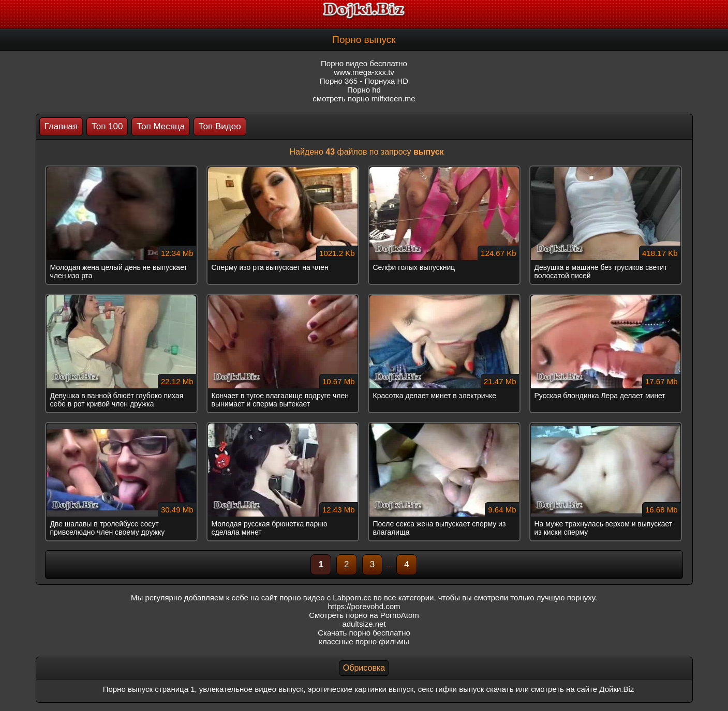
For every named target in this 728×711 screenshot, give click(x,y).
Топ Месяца (161, 126)
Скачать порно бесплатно (364, 633)
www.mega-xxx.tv (364, 72)
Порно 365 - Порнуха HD (364, 81)
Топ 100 (107, 126)
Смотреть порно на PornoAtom (364, 615)
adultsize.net (364, 624)
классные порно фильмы (364, 641)
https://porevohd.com (364, 606)
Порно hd (364, 90)
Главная (61, 126)
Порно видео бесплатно (364, 63)
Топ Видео (220, 126)
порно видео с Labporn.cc (325, 597)
